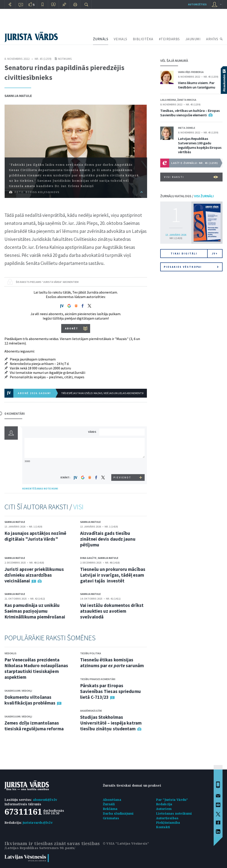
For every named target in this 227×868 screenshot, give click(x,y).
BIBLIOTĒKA (143, 39)
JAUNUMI (193, 39)
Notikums (65, 59)
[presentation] (123, 466)
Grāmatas (111, 818)
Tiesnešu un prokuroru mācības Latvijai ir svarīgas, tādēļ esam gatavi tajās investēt (113, 575)
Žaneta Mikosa (187, 100)
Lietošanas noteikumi (174, 813)
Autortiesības (167, 818)
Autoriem (164, 809)
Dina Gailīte (88, 558)
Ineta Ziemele (187, 128)
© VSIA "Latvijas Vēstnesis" (126, 843)
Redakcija (164, 804)
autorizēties (197, 4)
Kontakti (163, 827)
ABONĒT (72, 328)
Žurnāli (109, 804)
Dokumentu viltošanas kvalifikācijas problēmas (30, 700)
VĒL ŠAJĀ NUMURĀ (174, 60)
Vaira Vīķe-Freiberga (191, 72)
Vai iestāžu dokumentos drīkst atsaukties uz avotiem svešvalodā (112, 611)
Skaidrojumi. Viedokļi (18, 691)
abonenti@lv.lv (45, 800)
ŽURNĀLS (101, 39)
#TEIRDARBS (169, 39)
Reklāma (110, 809)
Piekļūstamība (168, 823)
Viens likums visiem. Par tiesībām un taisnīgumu (197, 85)
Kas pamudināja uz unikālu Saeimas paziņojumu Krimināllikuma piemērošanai (35, 611)
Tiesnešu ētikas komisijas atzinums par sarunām (112, 663)
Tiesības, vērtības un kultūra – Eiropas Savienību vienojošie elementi (190, 113)
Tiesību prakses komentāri (98, 679)
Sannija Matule (18, 96)
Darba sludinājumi (118, 813)
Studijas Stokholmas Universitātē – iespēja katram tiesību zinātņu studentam (111, 723)
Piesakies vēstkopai (191, 267)
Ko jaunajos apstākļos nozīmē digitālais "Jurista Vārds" (35, 536)
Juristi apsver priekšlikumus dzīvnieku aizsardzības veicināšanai (34, 575)
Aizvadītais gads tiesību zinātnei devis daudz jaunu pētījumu (108, 539)
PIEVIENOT (122, 477)
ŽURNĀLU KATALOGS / (187, 196)
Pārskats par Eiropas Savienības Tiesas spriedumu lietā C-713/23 (110, 691)
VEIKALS (121, 39)
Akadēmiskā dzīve (91, 711)
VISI (78, 507)
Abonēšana (112, 800)
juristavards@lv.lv (38, 823)
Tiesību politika (91, 653)
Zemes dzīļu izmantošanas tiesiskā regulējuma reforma (34, 726)
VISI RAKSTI (191, 177)
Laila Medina (168, 100)
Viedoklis (10, 653)
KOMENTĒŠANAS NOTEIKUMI (40, 488)
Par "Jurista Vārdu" (172, 800)
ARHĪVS (212, 39)
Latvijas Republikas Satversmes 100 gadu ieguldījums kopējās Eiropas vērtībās (200, 145)
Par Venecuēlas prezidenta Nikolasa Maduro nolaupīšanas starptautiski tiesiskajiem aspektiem (36, 668)
